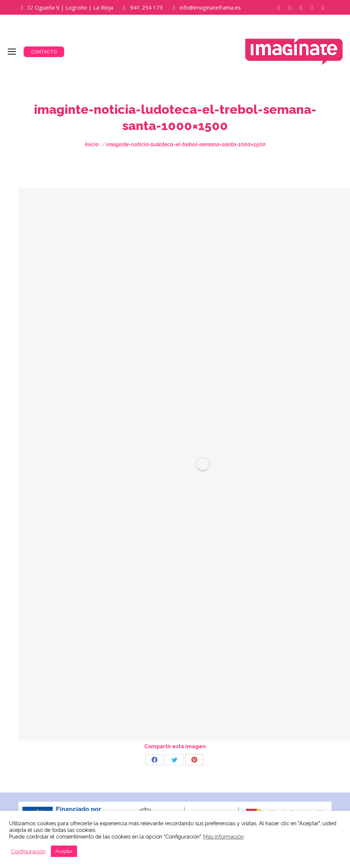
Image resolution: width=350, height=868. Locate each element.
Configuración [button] (28, 851)
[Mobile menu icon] (12, 52)
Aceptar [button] (64, 851)
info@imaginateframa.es (210, 7)
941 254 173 (147, 7)
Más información (223, 836)
